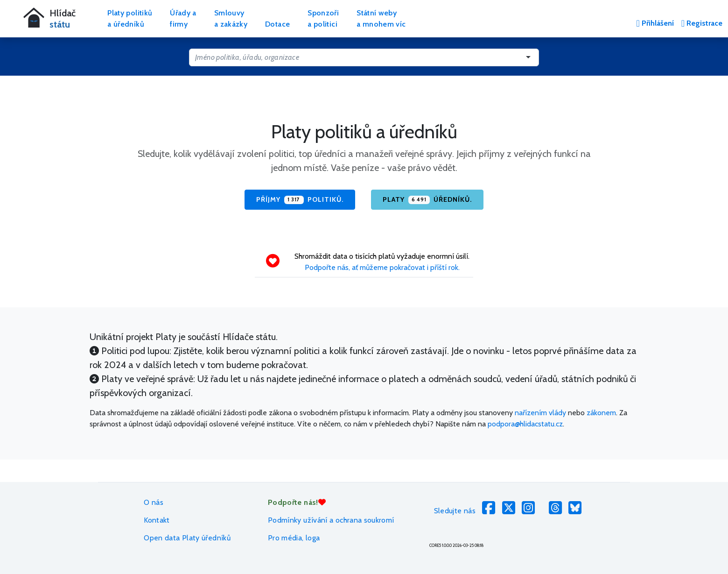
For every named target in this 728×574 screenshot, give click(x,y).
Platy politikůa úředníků (130, 18)
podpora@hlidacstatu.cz (525, 424)
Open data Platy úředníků (187, 538)
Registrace (702, 23)
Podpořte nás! (297, 502)
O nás (154, 502)
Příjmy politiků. (300, 200)
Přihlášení (655, 23)
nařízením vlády (540, 413)
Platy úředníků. (427, 200)
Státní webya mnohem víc (381, 18)
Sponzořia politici (323, 18)
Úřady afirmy (183, 18)
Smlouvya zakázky (231, 18)
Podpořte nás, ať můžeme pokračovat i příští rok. (382, 267)
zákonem (601, 413)
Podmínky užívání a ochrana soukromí (331, 520)
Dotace (277, 24)
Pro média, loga (294, 538)
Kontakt (157, 520)
